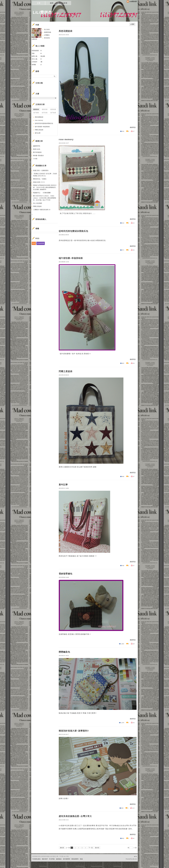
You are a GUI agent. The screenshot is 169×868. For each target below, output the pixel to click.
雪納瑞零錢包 (66, 574)
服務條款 (59, 859)
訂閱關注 (47, 35)
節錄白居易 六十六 (39, 182)
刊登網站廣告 (36, 859)
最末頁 (97, 848)
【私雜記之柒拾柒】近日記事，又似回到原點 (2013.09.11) (45, 175)
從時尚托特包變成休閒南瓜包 (73, 231)
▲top (135, 856)
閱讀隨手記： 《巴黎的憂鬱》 (42, 193)
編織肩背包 (37, 146)
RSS (34, 243)
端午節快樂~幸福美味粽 (71, 258)
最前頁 (62, 848)
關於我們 (45, 859)
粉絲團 (34, 866)
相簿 (52, 3)
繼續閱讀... (133, 127)
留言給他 (47, 38)
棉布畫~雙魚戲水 (38, 156)
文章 (39, 3)
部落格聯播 (41, 243)
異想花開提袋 (66, 31)
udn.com (135, 859)
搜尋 (55, 76)
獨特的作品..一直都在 (40, 179)
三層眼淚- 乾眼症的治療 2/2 (42, 210)
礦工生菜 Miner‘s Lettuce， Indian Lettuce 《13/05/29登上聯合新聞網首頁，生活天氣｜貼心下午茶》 (45, 198)
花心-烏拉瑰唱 (38, 203)
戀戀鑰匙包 (64, 652)
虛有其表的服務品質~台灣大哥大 (75, 816)
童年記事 (63, 485)
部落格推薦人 (41, 219)
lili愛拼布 (34, 39)
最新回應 (45, 109)
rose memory (66, 139)
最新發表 (36, 109)
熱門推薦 (53, 113)
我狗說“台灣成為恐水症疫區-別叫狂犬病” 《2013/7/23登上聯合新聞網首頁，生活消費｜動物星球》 (45, 187)
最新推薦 (53, 109)
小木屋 (35, 159)
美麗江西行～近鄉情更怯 (41, 170)
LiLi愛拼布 (42, 12)
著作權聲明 (67, 859)
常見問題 (52, 859)
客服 (81, 859)
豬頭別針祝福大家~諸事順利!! (74, 731)
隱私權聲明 (75, 859)
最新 (133, 24)
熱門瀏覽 (36, 113)
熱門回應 (45, 113)
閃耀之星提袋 (66, 371)
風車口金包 (37, 149)
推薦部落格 (48, 32)
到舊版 (57, 13)
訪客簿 (65, 3)
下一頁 (91, 848)
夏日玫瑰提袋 (37, 152)
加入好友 (47, 29)
